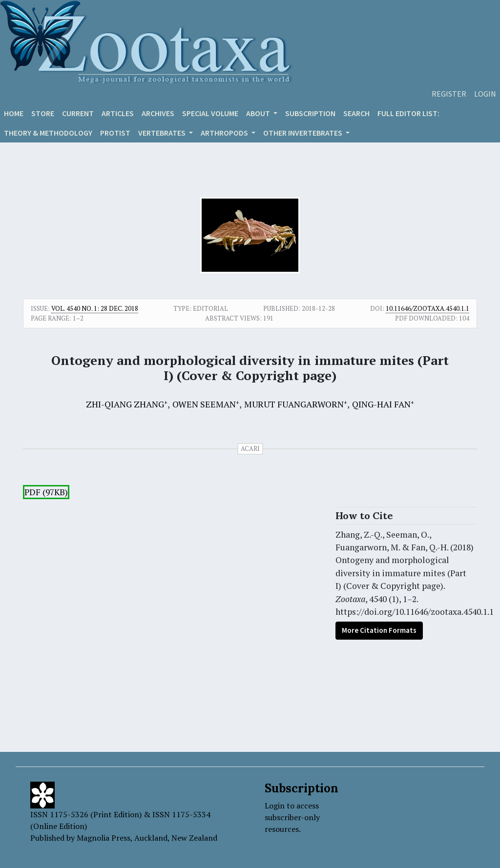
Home (14, 113)
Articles (118, 113)
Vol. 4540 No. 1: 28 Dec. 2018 (95, 308)
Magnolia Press (104, 838)
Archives (158, 113)
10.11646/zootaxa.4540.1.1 (427, 308)
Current (78, 113)
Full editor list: (408, 113)
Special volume (210, 113)
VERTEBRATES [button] (163, 133)
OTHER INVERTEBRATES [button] (303, 133)
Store (43, 113)
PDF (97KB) (46, 492)
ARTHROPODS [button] (225, 133)
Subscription (310, 113)
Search (356, 113)
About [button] (259, 113)
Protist (115, 133)
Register (449, 94)
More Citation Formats (379, 630)
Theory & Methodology (48, 133)
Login (485, 94)
